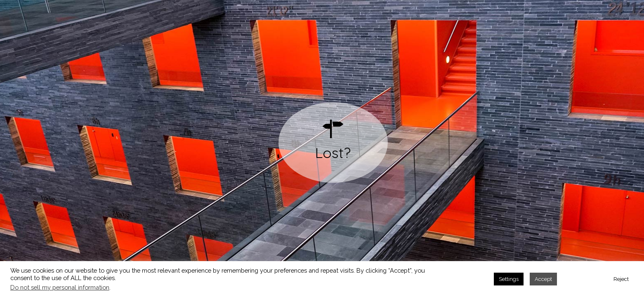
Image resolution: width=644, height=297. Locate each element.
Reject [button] (621, 279)
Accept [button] (543, 279)
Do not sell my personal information (60, 287)
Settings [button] (509, 279)
